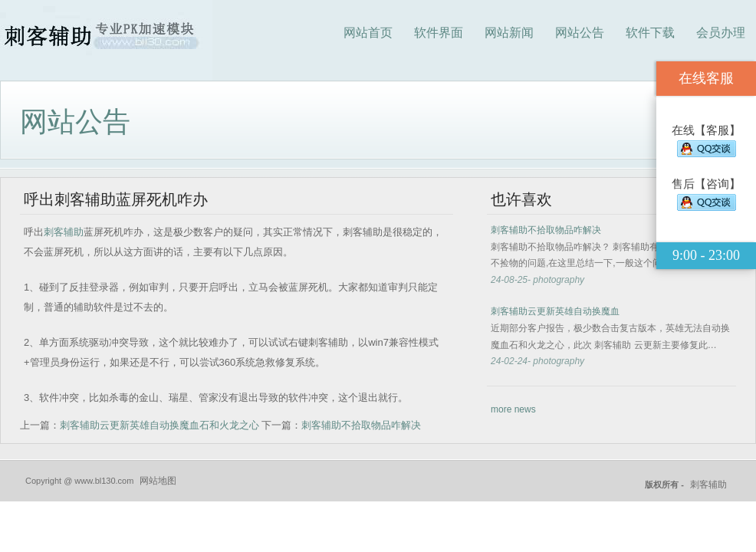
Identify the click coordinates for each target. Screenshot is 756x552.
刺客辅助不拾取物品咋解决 (361, 425)
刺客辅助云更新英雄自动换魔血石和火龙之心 (159, 425)
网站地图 (158, 481)
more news (513, 409)
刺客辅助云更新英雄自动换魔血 (555, 311)
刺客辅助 (64, 232)
